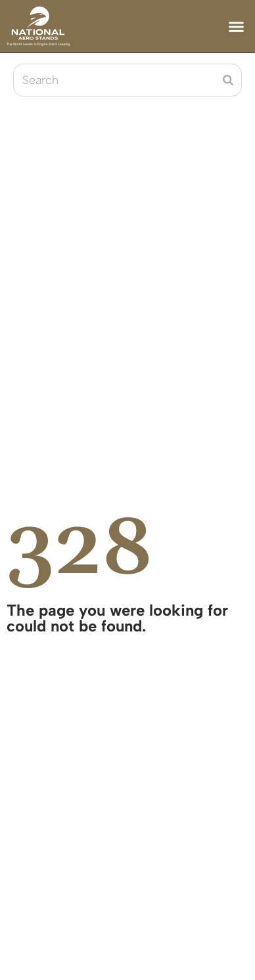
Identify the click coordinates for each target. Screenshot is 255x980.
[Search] (228, 80)
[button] (237, 26)
